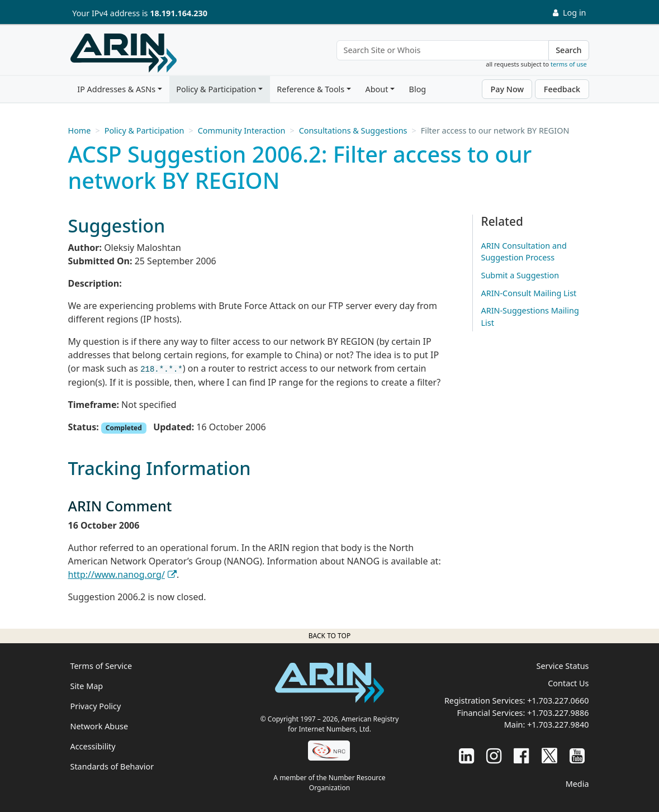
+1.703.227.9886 (558, 713)
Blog (418, 89)
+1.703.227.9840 (558, 725)
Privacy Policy (96, 706)
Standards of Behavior (112, 766)
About (376, 89)
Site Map (87, 686)
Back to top (330, 636)
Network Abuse (99, 726)
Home (80, 130)
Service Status (563, 666)
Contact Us (568, 683)
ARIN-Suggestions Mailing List (530, 317)
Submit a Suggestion (520, 275)
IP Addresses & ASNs (116, 89)
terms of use (569, 64)
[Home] (124, 53)
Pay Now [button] (507, 89)
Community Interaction (242, 130)
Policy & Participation (216, 89)
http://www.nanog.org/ (117, 574)
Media (577, 784)
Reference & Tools (310, 89)
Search (568, 50)
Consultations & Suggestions (353, 130)
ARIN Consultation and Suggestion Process (524, 252)
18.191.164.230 (179, 13)
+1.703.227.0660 (558, 701)
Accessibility (93, 746)
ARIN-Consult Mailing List (529, 293)
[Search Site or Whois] (443, 50)
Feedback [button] (562, 89)
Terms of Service (101, 666)
